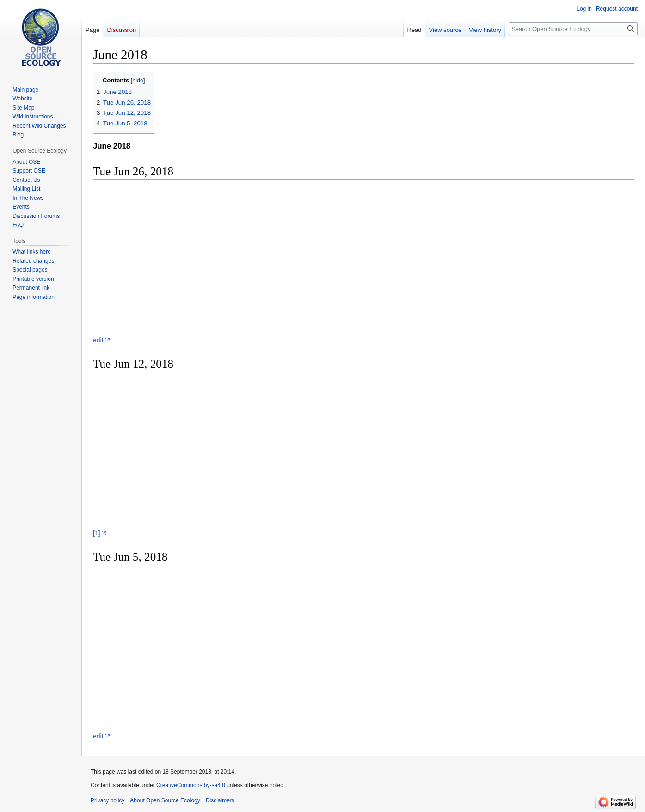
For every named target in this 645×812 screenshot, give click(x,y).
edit (98, 340)
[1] (97, 533)
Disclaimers (220, 800)
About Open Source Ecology (165, 800)
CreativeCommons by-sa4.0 (191, 785)
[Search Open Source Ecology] (573, 29)
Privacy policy (107, 800)
